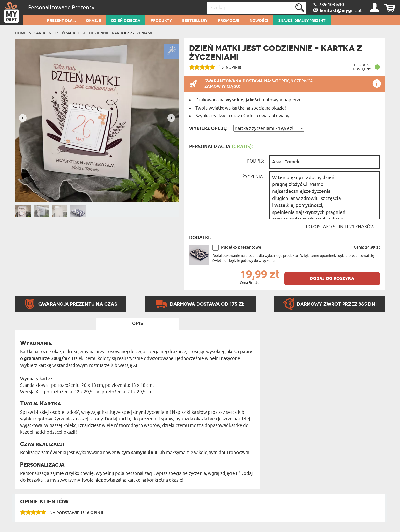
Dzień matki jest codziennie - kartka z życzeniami (103, 33)
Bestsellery (195, 21)
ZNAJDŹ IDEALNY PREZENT (302, 21)
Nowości (259, 21)
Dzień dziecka (126, 21)
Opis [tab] (137, 324)
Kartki (40, 33)
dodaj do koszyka (332, 278)
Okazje (93, 21)
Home (21, 33)
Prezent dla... (61, 21)
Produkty (161, 21)
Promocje (229, 21)
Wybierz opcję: (208, 129)
